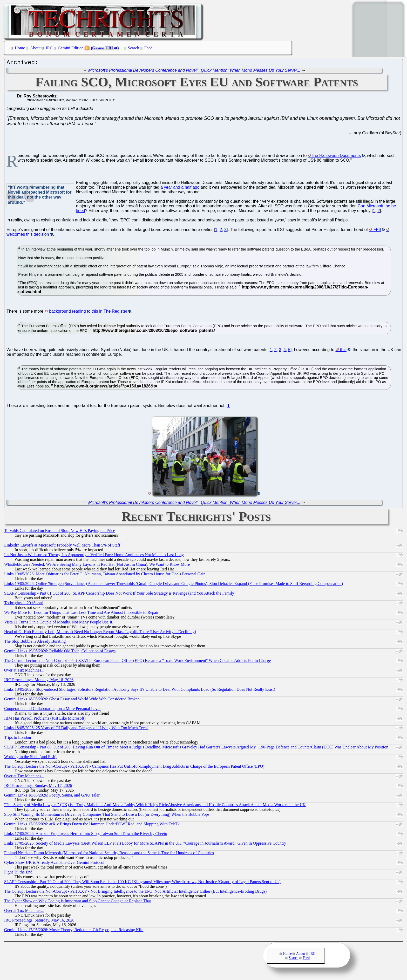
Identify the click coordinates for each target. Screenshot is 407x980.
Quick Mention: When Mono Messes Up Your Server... (251, 72)
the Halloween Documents (337, 157)
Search (134, 48)
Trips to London (18, 739)
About (35, 48)
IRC (49, 48)
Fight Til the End (18, 873)
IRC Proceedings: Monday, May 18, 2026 (39, 681)
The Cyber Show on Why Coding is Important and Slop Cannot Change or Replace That (78, 902)
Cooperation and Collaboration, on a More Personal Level (52, 710)
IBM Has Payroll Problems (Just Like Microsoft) (45, 719)
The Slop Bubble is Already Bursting (35, 643)
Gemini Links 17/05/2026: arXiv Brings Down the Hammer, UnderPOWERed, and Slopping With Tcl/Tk (92, 825)
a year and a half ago (180, 189)
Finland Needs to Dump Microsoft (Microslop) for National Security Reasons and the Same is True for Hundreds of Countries (109, 854)
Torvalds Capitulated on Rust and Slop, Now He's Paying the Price (60, 532)
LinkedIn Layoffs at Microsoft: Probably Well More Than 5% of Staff (62, 546)
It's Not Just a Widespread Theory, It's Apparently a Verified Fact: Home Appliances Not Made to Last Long (94, 556)
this (343, 351)
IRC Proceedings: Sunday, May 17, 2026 (38, 787)
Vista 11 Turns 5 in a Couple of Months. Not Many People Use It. (59, 623)
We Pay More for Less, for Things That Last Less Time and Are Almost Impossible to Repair (81, 614)
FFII (377, 231)
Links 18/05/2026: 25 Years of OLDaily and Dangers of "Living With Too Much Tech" (76, 729)
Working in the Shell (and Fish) (30, 758)
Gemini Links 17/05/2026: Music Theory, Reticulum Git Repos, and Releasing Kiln (74, 931)
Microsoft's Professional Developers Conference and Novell (143, 72)
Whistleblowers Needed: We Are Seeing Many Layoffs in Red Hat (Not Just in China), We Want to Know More (97, 566)
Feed (148, 48)
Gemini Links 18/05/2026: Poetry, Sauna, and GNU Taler (52, 796)
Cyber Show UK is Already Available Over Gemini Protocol (54, 864)
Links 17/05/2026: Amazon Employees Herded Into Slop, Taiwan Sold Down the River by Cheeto (86, 835)
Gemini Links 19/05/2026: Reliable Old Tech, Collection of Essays (60, 652)
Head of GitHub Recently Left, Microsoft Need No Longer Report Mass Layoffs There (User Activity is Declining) (100, 633)
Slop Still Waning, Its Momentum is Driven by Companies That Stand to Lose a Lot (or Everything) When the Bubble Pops (107, 816)
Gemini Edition (71, 48)
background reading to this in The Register (88, 313)
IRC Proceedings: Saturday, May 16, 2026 (39, 921)
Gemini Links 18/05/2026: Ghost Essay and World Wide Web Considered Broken (72, 700)
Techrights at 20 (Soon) (24, 604)
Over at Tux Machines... (24, 671)
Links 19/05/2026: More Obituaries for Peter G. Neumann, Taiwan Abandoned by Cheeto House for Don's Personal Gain (105, 575)
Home (20, 48)
